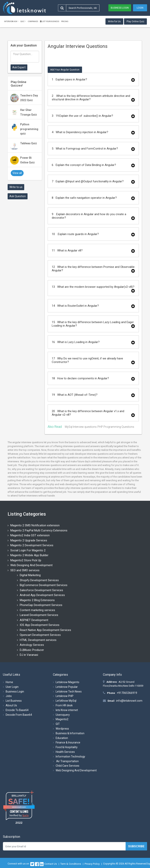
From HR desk (64, 705)
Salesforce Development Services (41, 590)
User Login (12, 687)
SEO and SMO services (25, 570)
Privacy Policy (92, 864)
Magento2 (62, 719)
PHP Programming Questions (116, 427)
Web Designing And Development (31, 565)
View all (17, 173)
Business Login (120, 8)
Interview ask (11, 21)
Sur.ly (25, 815)
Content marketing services (37, 610)
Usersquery (63, 715)
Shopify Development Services (39, 580)
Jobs (9, 696)
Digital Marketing (30, 575)
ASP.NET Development (34, 620)
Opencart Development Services (40, 635)
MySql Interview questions (81, 427)
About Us (11, 705)
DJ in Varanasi (29, 655)
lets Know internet (67, 710)
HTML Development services (38, 640)
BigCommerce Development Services (44, 585)
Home (9, 682)
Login (140, 8)
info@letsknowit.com (129, 701)
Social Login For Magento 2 (28, 550)
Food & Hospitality (67, 747)
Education (62, 738)
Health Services (65, 752)
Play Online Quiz (135, 21)
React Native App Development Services (45, 630)
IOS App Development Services (40, 625)
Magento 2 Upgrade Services (29, 540)
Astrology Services (32, 645)
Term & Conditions (71, 864)
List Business (14, 701)
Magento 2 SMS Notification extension (35, 525)
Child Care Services (67, 766)
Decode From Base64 (19, 715)
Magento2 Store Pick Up (26, 560)
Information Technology (70, 757)
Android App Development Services (42, 595)
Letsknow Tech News (69, 692)
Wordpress (62, 729)
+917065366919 (127, 693)
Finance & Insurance (68, 742)
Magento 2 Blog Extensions (37, 600)
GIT (58, 724)
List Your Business (50, 21)
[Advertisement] (25, 261)
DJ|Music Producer (32, 650)
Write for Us (114, 21)
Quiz (22, 21)
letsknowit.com (19, 807)
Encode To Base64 (17, 710)
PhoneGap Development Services (41, 605)
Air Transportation (67, 761)
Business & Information (70, 733)
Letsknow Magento (67, 682)
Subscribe (136, 846)
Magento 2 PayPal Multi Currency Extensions (39, 530)
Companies (33, 21)
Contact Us (51, 864)
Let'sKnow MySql (66, 701)
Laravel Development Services (39, 615)
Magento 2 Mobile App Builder (29, 555)
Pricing (65, 21)
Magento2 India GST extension (30, 535)
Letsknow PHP (65, 696)
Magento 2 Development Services (32, 545)
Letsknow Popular (67, 687)
